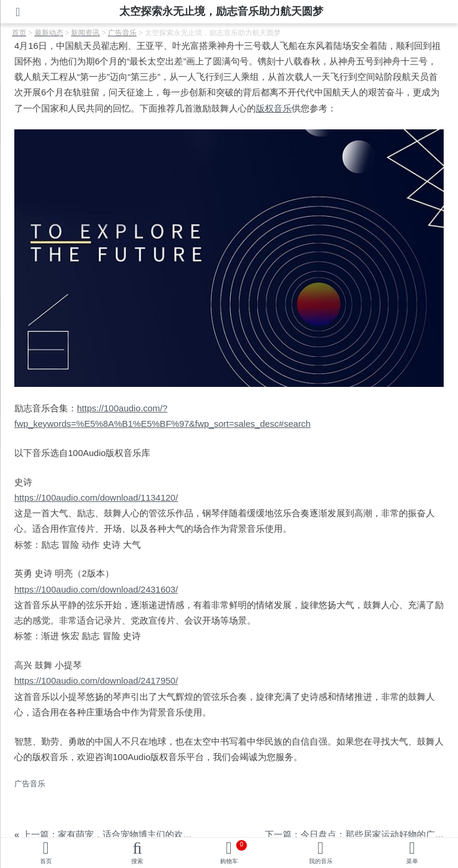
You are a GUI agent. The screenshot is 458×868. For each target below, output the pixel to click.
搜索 (137, 861)
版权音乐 (274, 108)
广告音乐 (30, 784)
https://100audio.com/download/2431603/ (96, 589)
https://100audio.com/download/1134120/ (96, 497)
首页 (46, 861)
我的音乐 (321, 861)
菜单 (412, 861)
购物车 (233, 852)
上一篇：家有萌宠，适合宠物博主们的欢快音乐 (116, 834)
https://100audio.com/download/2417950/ (96, 681)
